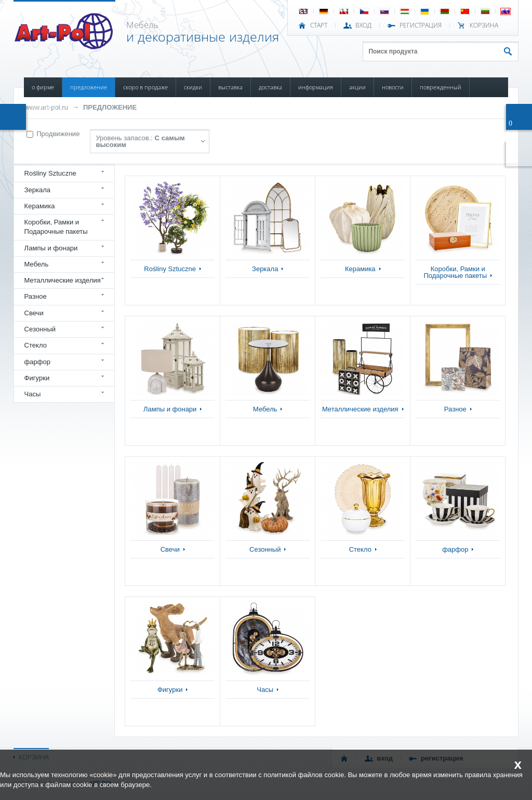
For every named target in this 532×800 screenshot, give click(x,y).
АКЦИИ (357, 87)
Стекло (36, 345)
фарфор (38, 362)
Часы (33, 394)
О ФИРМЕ (43, 87)
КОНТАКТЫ (44, 107)
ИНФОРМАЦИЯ (316, 87)
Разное (36, 296)
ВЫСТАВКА (230, 87)
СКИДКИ (193, 87)
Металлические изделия (63, 280)
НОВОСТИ (393, 87)
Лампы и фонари (51, 248)
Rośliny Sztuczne (50, 173)
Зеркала (38, 190)
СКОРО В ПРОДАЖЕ (145, 87)
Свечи (34, 313)
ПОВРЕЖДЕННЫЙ (441, 87)
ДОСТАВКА (270, 87)
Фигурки (37, 378)
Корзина (484, 25)
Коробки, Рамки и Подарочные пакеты (56, 227)
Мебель (37, 264)
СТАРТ (319, 25)
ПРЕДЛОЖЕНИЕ (89, 87)
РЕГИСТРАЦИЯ (421, 25)
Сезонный (40, 329)
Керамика (40, 206)
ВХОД (363, 25)
